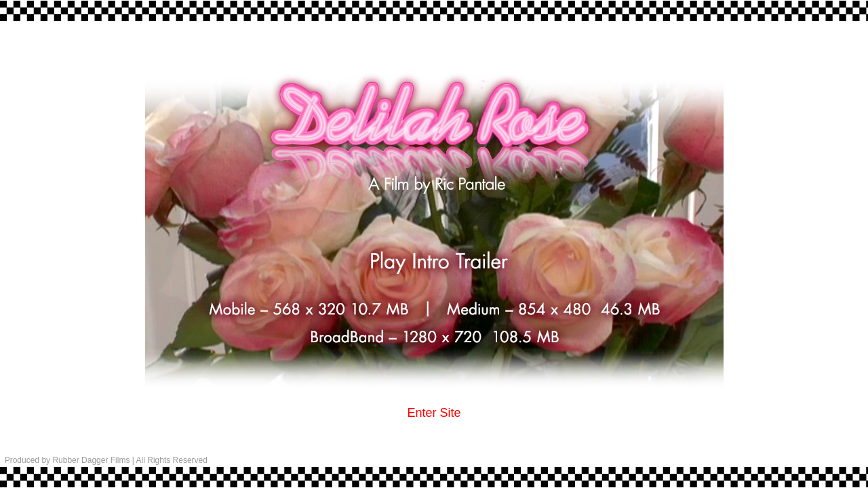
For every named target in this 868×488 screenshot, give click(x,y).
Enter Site (434, 413)
